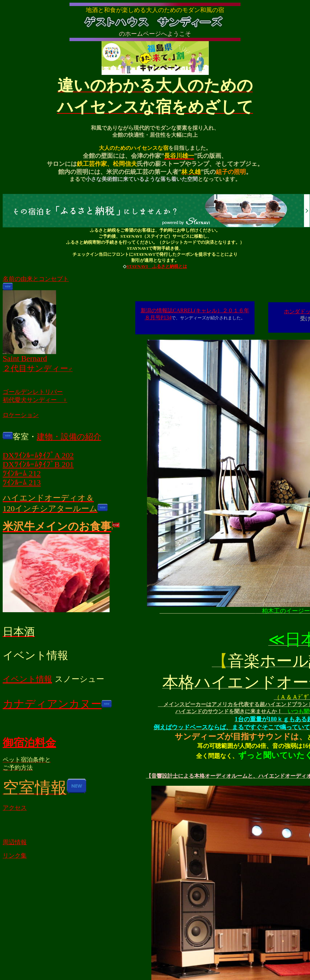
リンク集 (15, 857)
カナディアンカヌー (52, 705)
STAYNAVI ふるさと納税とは (157, 267)
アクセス (15, 809)
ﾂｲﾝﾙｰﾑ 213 (22, 483)
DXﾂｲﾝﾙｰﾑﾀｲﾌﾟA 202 (38, 456)
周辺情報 (15, 843)
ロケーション (21, 416)
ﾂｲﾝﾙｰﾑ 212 (22, 474)
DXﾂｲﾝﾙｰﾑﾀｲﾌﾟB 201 (38, 465)
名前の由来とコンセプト (36, 280)
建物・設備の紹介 (69, 438)
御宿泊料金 (29, 744)
